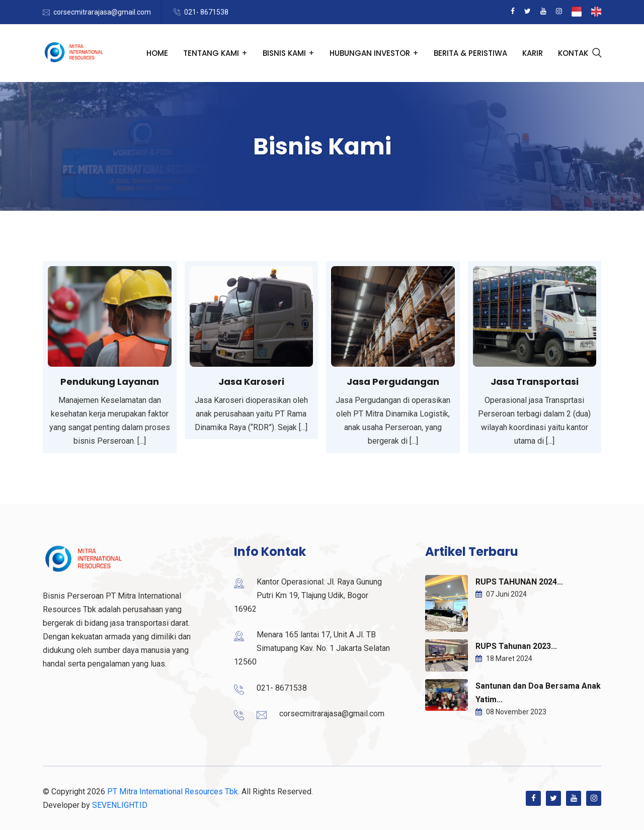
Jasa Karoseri (251, 382)
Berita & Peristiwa (470, 53)
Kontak (573, 53)
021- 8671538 (206, 12)
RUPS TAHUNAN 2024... (519, 582)
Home (157, 53)
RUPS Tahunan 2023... (516, 646)
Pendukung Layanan (110, 382)
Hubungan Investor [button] (370, 53)
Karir (533, 53)
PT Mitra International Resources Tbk (173, 792)
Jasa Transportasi (535, 382)
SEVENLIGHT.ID (120, 805)
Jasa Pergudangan (393, 382)
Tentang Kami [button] (211, 53)
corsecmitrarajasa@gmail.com (102, 12)
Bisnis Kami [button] (284, 53)
